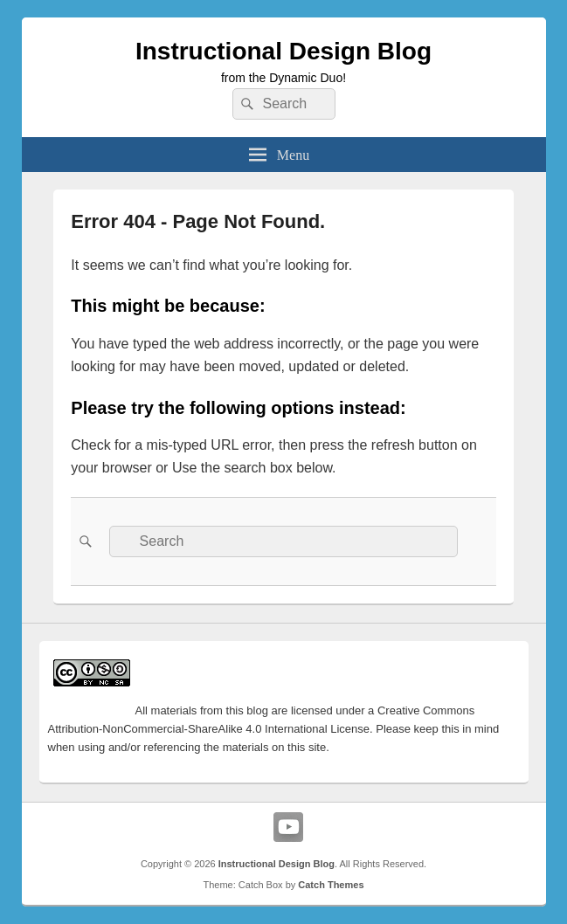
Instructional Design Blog (283, 51)
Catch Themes (331, 885)
